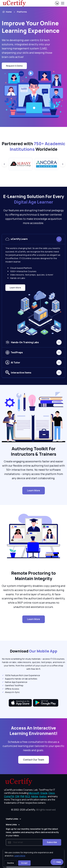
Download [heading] (34, 651)
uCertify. (31, 810)
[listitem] (26, 12)
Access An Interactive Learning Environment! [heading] (34, 731)
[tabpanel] (33, 286)
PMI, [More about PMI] (22, 796)
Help (57, 862)
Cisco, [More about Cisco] (52, 793)
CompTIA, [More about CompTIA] (9, 796)
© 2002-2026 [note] (34, 810)
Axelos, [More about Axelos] (43, 796)
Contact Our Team (34, 760)
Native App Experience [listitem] (15, 682)
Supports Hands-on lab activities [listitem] (19, 679)
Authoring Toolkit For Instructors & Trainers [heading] (34, 451)
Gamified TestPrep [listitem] (13, 685)
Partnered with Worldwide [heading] (33, 146)
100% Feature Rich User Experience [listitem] (21, 675)
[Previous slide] (4, 164)
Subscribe (52, 842)
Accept (24, 863)
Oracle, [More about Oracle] (44, 793)
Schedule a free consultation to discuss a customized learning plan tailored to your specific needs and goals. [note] (33, 746)
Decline (11, 863)
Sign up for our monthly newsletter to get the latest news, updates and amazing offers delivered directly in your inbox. (32, 832)
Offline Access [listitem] (10, 689)
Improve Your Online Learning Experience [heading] (31, 27)
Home (7, 12)
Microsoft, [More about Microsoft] (34, 793)
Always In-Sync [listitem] (11, 692)
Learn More (17, 288)
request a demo (14, 66)
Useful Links (12, 819)
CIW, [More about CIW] (17, 796)
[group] (21, 164)
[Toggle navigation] (62, 3)
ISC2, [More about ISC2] (28, 796)
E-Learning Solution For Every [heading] (34, 199)
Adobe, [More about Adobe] (35, 796)
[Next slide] (63, 164)
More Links (11, 824)
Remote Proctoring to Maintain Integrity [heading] (33, 576)
